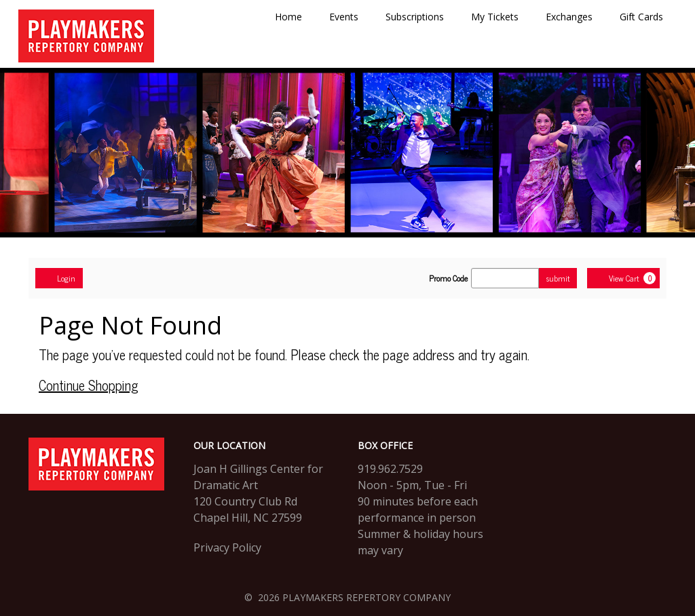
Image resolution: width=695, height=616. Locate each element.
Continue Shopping (89, 385)
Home (288, 17)
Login (59, 278)
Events (344, 17)
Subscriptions (415, 17)
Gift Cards (641, 17)
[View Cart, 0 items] (623, 278)
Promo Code (448, 278)
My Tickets (495, 17)
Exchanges (569, 17)
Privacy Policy (227, 547)
